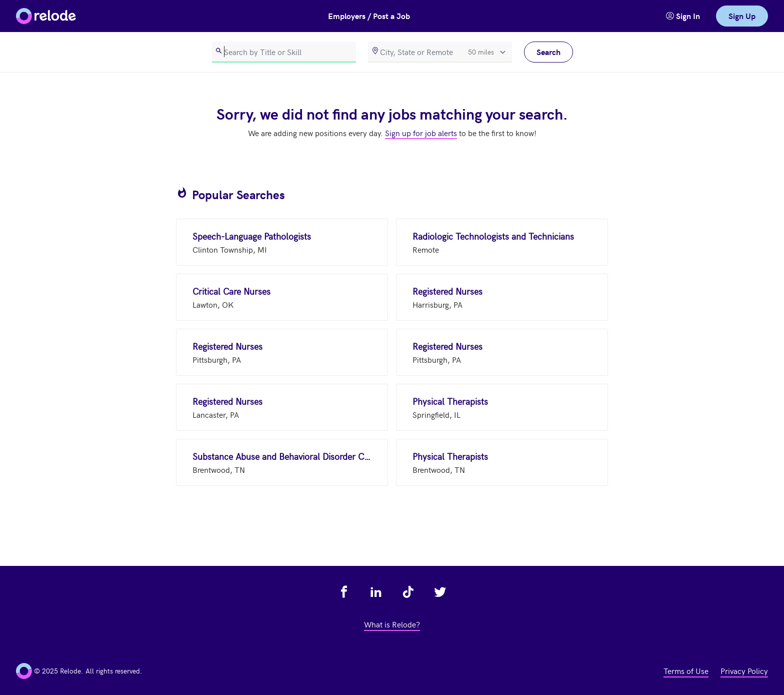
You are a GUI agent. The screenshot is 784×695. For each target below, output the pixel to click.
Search (548, 52)
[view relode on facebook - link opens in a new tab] (344, 592)
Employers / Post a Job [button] (369, 16)
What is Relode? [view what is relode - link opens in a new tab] (392, 624)
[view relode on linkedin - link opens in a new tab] (376, 592)
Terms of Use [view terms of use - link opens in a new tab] (686, 670)
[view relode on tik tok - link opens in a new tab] (408, 592)
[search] (284, 52)
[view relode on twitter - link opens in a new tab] (440, 592)
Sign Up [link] (742, 16)
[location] (440, 52)
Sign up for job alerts (421, 133)
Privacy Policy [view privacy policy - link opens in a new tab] (744, 670)
